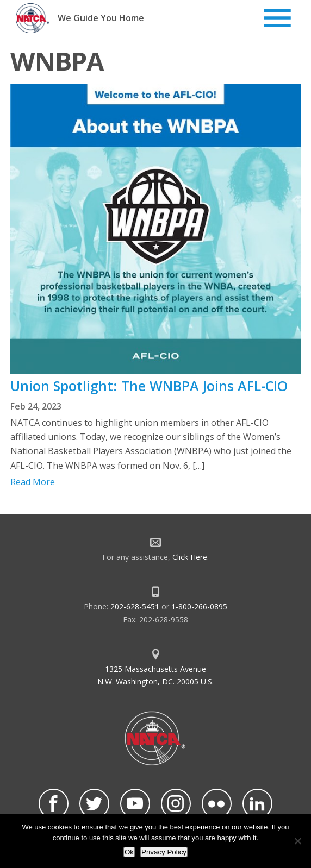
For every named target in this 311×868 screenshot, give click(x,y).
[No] (297, 841)
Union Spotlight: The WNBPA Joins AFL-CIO (149, 386)
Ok (129, 852)
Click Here (190, 557)
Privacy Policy (164, 852)
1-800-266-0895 (199, 606)
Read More (33, 482)
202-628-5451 (135, 606)
